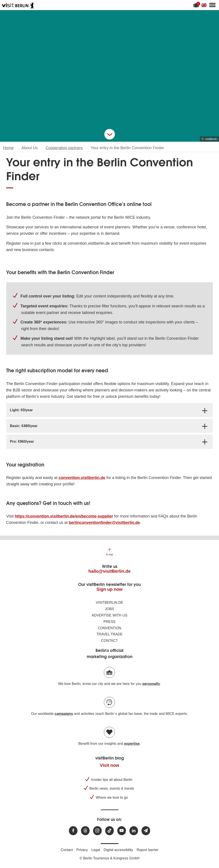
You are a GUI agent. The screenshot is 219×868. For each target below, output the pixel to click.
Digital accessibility (118, 850)
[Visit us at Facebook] (73, 831)
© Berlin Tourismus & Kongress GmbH (109, 858)
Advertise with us (109, 615)
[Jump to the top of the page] (109, 552)
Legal (96, 850)
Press (109, 622)
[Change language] (205, 5)
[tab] (109, 410)
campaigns (64, 714)
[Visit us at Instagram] (97, 831)
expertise (132, 744)
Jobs (110, 609)
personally (151, 684)
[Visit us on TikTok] (109, 831)
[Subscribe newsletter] (146, 831)
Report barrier (148, 850)
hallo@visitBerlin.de (110, 571)
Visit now (109, 765)
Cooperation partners (64, 148)
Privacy (82, 850)
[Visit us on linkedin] (134, 831)
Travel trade (109, 634)
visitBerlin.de (109, 603)
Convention (109, 628)
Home (8, 148)
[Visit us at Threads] (85, 831)
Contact (109, 641)
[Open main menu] (212, 5)
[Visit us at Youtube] (122, 831)
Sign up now (109, 589)
